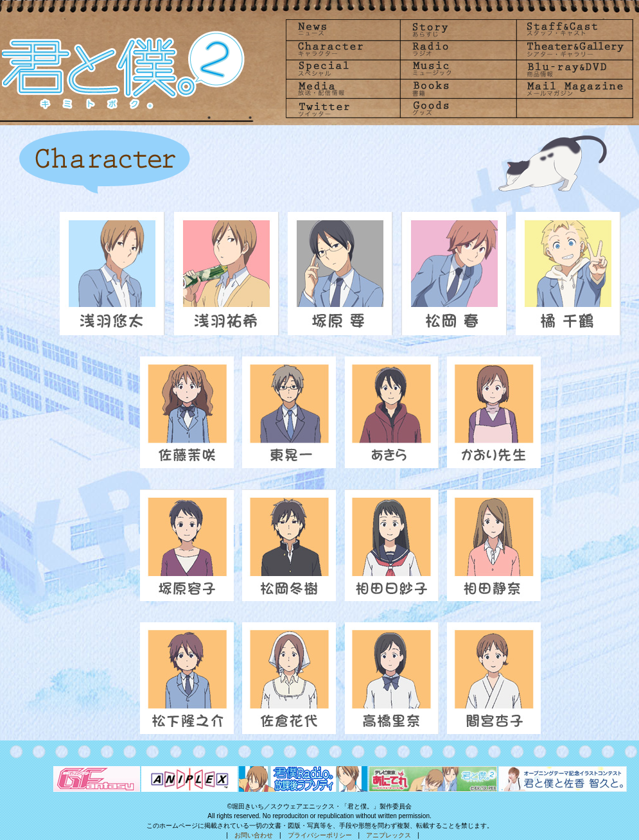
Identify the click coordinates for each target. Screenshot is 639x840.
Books (457, 89)
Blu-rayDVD (572, 69)
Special (343, 69)
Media (343, 89)
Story (457, 29)
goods (457, 109)
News (343, 29)
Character (343, 49)
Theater (572, 49)
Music (457, 69)
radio (457, 49)
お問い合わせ (254, 835)
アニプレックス (389, 835)
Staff (572, 29)
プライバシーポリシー (320, 835)
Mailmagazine (572, 89)
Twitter (343, 109)
